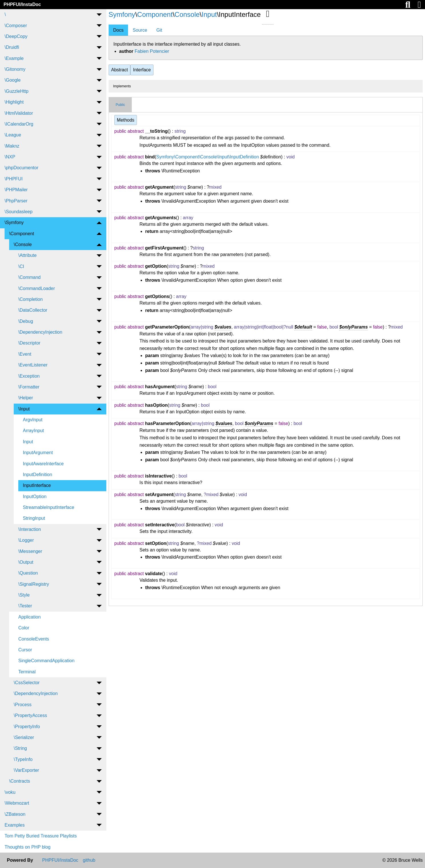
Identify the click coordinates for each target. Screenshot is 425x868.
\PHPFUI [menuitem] (14, 179)
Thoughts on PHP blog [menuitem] (28, 847)
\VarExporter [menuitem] (26, 770)
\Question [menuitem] (28, 573)
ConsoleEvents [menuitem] (34, 639)
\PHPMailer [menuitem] (16, 190)
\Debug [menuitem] (26, 321)
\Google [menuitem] (13, 80)
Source (140, 30)
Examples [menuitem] (15, 825)
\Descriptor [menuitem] (29, 343)
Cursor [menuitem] (25, 650)
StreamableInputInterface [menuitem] (49, 507)
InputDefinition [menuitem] (37, 475)
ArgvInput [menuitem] (33, 420)
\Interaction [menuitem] (30, 529)
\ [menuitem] (5, 14)
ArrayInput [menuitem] (33, 431)
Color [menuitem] (24, 628)
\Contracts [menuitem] (20, 781)
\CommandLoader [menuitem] (37, 288)
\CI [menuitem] (21, 266)
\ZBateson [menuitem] (15, 814)
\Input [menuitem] (24, 409)
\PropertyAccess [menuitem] (30, 715)
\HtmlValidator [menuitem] (19, 113)
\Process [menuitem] (23, 705)
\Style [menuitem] (24, 595)
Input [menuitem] (28, 442)
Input (209, 14)
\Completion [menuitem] (30, 299)
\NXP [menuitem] (10, 157)
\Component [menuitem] (22, 234)
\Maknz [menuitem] (12, 146)
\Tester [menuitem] (25, 606)
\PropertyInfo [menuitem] (27, 727)
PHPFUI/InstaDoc (22, 4)
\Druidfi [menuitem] (12, 47)
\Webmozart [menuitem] (17, 803)
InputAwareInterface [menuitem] (43, 464)
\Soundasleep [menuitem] (19, 212)
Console (187, 14)
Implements (122, 86)
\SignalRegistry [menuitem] (34, 584)
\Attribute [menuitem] (27, 255)
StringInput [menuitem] (34, 518)
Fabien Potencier (152, 51)
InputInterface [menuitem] (37, 485)
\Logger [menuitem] (26, 540)
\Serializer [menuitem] (24, 737)
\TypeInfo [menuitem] (23, 759)
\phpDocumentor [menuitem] (21, 168)
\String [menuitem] (20, 748)
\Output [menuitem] (26, 562)
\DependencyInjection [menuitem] (40, 332)
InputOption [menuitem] (35, 497)
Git (159, 30)
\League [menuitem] (13, 135)
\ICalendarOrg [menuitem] (19, 124)
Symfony (122, 14)
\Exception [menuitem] (29, 376)
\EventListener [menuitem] (33, 365)
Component (155, 14)
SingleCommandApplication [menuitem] (46, 661)
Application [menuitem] (29, 617)
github (89, 860)
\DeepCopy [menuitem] (16, 36)
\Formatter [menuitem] (29, 387)
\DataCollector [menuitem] (33, 310)
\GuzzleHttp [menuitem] (17, 91)
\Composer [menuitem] (16, 26)
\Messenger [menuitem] (30, 551)
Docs (118, 30)
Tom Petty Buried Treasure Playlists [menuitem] (41, 836)
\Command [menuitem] (29, 277)
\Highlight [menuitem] (14, 102)
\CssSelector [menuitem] (27, 683)
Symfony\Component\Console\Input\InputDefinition (207, 157)
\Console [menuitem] (23, 244)
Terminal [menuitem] (27, 672)
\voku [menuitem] (10, 792)
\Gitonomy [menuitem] (15, 69)
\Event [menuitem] (25, 354)
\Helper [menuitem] (26, 398)
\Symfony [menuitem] (14, 222)
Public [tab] (120, 105)
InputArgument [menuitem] (38, 453)
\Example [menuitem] (14, 58)
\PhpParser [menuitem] (16, 201)
